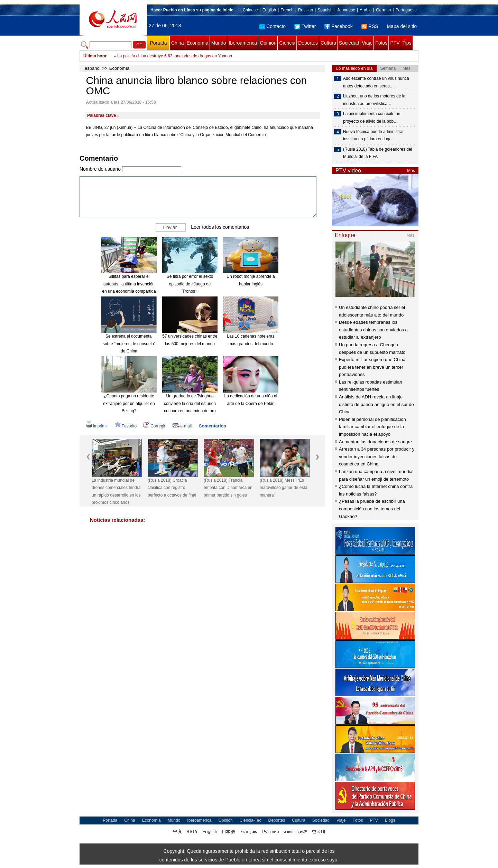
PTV (395, 43)
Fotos (381, 43)
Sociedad (349, 43)
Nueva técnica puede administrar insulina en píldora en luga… (373, 135)
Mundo (219, 43)
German (383, 10)
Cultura (328, 43)
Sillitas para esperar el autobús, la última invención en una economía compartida (129, 284)
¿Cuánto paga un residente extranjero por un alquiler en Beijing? (129, 403)
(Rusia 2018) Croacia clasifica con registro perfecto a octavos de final (172, 488)
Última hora (95, 56)
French (287, 10)
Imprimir (97, 426)
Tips (407, 43)
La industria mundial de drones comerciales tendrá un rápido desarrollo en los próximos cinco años (116, 492)
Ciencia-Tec (251, 820)
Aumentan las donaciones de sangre (375, 442)
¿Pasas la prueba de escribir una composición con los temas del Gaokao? (372, 509)
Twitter (305, 26)
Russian (306, 10)
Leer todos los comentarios (220, 227)
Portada (158, 43)
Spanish (325, 10)
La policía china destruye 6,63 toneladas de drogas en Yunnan (175, 61)
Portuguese (406, 10)
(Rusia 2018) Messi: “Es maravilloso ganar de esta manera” (283, 488)
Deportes (308, 43)
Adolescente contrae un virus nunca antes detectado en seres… (376, 82)
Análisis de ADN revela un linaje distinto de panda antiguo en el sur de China (376, 404)
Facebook (338, 26)
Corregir (154, 426)
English (269, 10)
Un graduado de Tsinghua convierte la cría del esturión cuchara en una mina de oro (190, 403)
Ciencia (287, 43)
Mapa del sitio (402, 26)
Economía (198, 43)
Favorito (126, 426)
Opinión (268, 43)
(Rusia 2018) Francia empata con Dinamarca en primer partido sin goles (228, 488)
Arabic (366, 10)
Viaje (367, 43)
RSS (370, 26)
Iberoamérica (243, 43)
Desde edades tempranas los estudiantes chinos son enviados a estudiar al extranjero (373, 330)
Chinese (250, 10)
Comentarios (212, 426)
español (93, 68)
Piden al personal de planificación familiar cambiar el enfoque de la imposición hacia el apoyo (372, 427)
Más (411, 171)
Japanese (346, 10)
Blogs (390, 820)
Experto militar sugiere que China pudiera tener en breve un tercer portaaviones (372, 367)
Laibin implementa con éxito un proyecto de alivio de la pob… (372, 117)
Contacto (273, 26)
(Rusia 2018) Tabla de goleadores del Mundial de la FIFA (377, 153)
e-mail (182, 426)
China (178, 43)
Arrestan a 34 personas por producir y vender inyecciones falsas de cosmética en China (377, 456)
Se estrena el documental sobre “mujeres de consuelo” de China (129, 344)
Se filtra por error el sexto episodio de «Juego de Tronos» (190, 284)
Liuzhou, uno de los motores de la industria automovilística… (374, 100)
